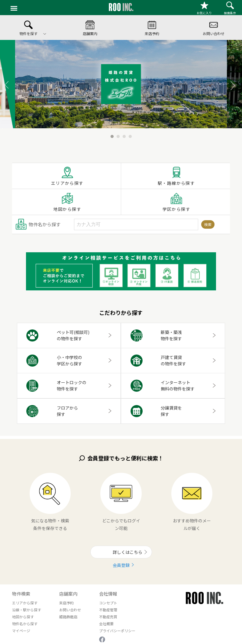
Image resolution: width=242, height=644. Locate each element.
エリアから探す (67, 176)
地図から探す (67, 202)
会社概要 (106, 624)
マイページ (21, 631)
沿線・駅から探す (27, 610)
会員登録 (121, 565)
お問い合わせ (70, 610)
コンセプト (108, 603)
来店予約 (66, 603)
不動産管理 (108, 610)
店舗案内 (68, 594)
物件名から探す (25, 624)
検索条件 (230, 8)
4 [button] (130, 133)
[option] (121, 84)
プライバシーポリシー (117, 631)
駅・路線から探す (176, 176)
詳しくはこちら (126, 552)
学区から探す (176, 202)
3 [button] (124, 133)
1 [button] (112, 133)
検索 (208, 224)
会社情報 (108, 594)
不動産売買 (108, 617)
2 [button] (118, 133)
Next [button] (227, 84)
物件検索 (21, 594)
